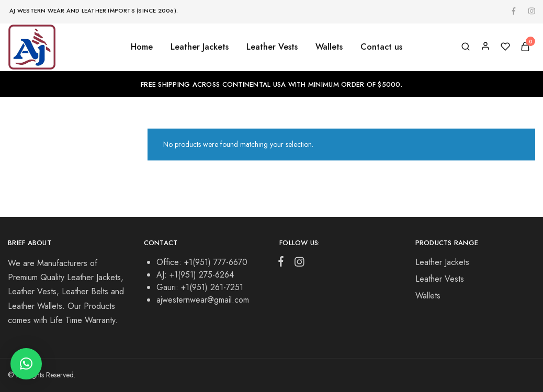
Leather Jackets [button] (200, 47)
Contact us (381, 47)
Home (142, 47)
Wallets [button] (329, 47)
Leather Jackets (442, 262)
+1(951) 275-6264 (202, 275)
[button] (26, 364)
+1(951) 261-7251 (212, 287)
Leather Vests (440, 279)
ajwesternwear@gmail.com (203, 300)
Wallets (428, 296)
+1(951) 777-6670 (216, 262)
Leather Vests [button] (272, 47)
